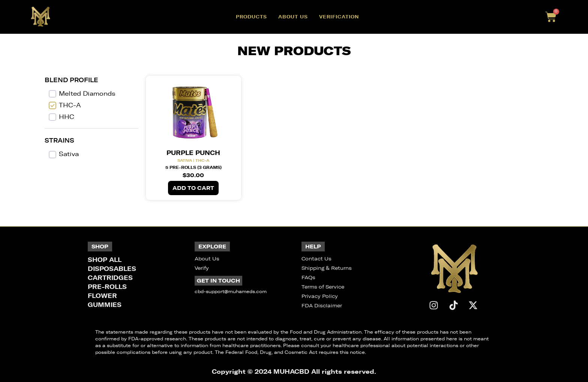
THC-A (70, 105)
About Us (293, 17)
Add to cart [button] (193, 188)
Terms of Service (323, 287)
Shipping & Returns (327, 268)
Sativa (69, 154)
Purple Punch (193, 153)
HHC (67, 117)
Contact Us (316, 259)
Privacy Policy (320, 296)
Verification (339, 17)
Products (251, 17)
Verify (202, 268)
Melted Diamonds (87, 94)
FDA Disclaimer (322, 306)
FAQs (308, 277)
